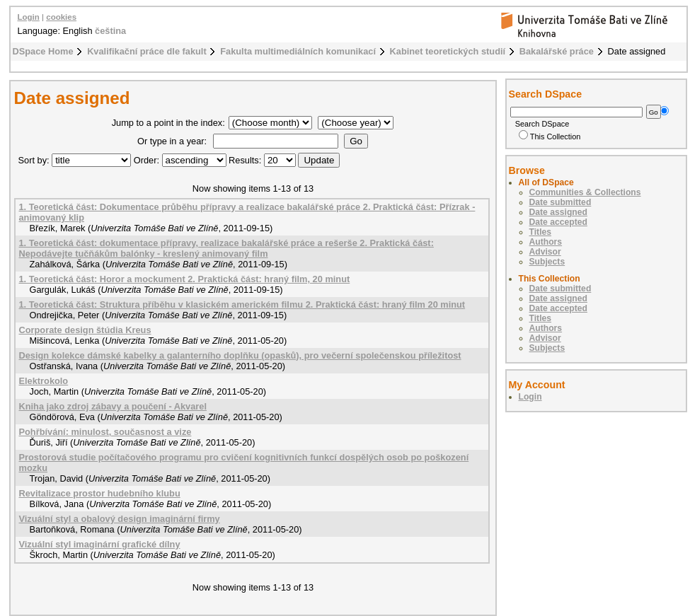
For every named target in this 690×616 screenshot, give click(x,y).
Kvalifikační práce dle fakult (147, 51)
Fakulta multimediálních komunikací (298, 51)
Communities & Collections (585, 192)
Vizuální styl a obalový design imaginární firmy (120, 519)
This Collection (550, 136)
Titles (541, 232)
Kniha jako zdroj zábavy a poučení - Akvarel (113, 406)
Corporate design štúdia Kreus (85, 330)
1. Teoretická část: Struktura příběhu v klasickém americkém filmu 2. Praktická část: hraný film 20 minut (242, 304)
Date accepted (558, 222)
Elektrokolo (44, 381)
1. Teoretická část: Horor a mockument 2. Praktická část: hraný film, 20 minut (185, 279)
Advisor (545, 252)
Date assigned (558, 212)
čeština (110, 31)
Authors (546, 242)
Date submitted (560, 202)
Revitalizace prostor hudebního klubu (100, 493)
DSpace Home (43, 51)
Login (29, 17)
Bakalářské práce (557, 51)
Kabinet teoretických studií (448, 51)
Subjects (547, 262)
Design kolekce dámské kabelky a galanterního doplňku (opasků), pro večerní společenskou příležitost (240, 355)
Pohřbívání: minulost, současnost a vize (105, 432)
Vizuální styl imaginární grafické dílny (100, 544)
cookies (61, 17)
